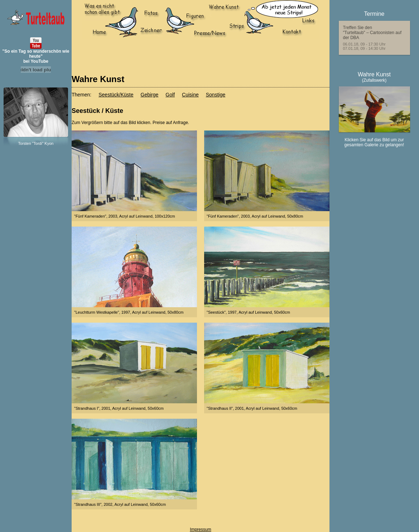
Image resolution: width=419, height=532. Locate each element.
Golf (170, 95)
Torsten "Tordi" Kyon (36, 143)
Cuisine (190, 95)
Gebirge (150, 95)
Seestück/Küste (116, 95)
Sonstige (216, 95)
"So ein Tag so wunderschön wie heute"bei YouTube (36, 56)
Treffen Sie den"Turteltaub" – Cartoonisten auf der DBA (372, 33)
